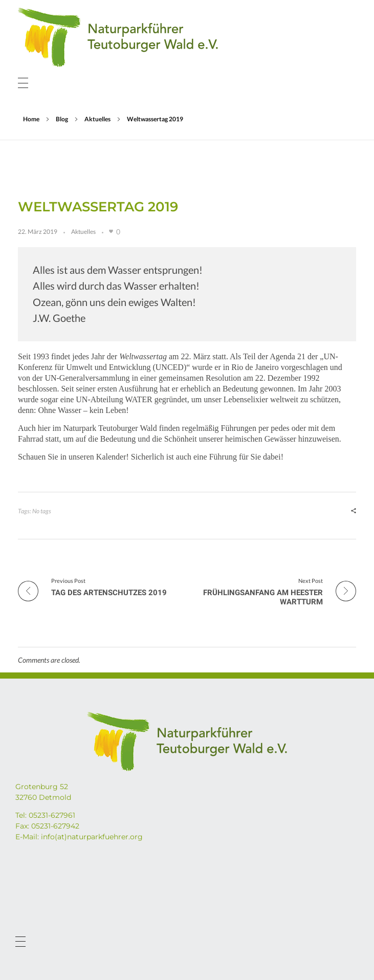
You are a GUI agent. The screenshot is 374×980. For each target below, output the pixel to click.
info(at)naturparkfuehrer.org (92, 837)
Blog (62, 119)
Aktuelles (97, 119)
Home (31, 119)
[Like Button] (111, 231)
